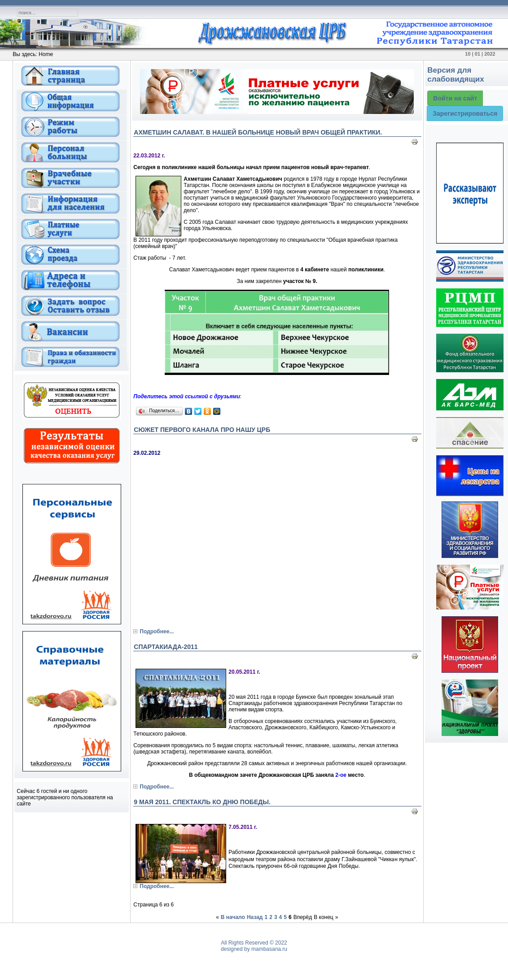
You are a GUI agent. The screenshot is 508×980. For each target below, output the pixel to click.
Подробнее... (157, 632)
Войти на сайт (455, 98)
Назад (255, 917)
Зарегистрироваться (465, 113)
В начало (233, 917)
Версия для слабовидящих (455, 75)
